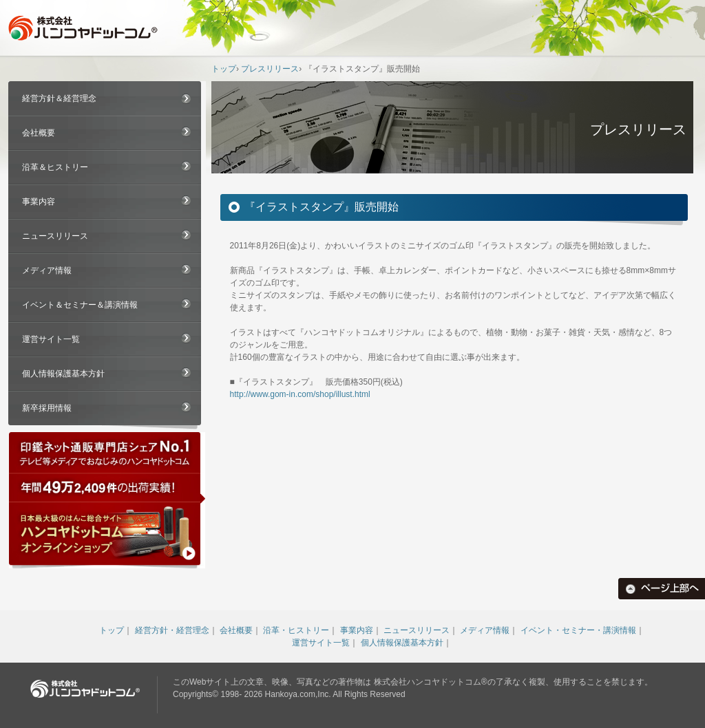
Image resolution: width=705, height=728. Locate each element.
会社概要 (39, 133)
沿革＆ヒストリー (55, 167)
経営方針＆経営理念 (59, 98)
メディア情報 (47, 270)
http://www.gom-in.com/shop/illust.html (300, 394)
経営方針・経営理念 (172, 630)
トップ (224, 69)
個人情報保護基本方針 (63, 374)
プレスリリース (270, 69)
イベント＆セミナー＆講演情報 (80, 305)
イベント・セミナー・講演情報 (578, 630)
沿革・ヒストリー (296, 630)
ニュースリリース (55, 236)
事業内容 (39, 202)
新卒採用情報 (47, 408)
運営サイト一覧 (51, 339)
